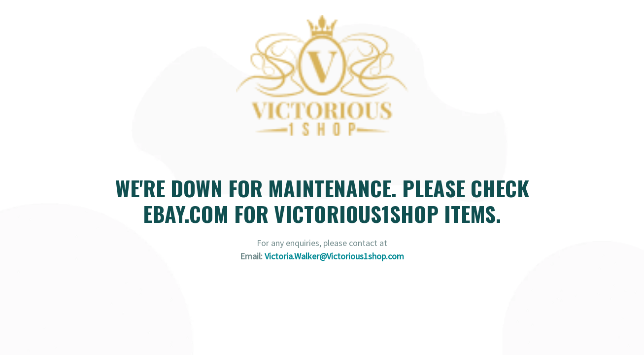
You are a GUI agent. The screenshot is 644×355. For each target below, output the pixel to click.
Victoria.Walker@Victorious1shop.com (334, 256)
